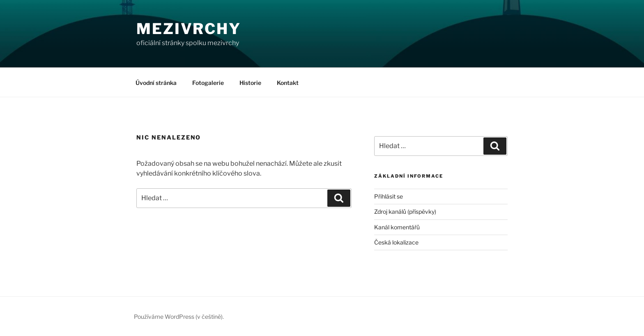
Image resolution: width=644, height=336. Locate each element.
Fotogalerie (208, 83)
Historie (250, 83)
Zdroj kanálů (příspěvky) (405, 211)
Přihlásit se (389, 196)
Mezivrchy (189, 29)
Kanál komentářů (397, 227)
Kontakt (288, 83)
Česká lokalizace (396, 242)
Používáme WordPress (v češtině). (179, 317)
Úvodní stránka (156, 83)
